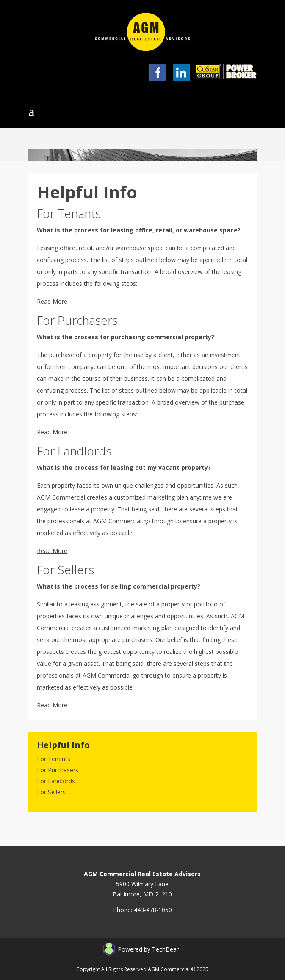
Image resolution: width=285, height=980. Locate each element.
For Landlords (56, 781)
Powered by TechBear (148, 949)
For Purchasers (58, 770)
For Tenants (54, 759)
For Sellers (51, 792)
